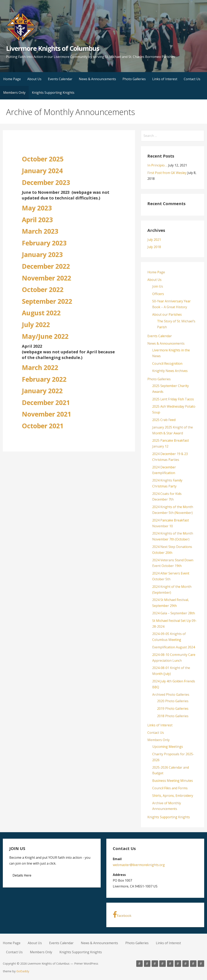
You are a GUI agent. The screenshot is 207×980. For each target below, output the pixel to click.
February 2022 (44, 379)
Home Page (12, 79)
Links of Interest (165, 79)
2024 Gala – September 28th (174, 613)
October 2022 (43, 289)
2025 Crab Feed (164, 420)
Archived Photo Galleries (171, 695)
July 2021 (154, 240)
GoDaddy (23, 971)
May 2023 (37, 208)
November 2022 (46, 278)
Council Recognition (167, 363)
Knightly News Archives (170, 371)
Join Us (158, 286)
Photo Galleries (134, 79)
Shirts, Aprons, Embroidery (173, 796)
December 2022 (46, 266)
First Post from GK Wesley (167, 173)
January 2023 (42, 254)
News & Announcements (97, 79)
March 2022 (40, 367)
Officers (158, 294)
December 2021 (46, 402)
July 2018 (154, 247)
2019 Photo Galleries (173, 708)
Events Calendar (60, 79)
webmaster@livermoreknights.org (139, 865)
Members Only (14, 93)
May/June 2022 (45, 336)
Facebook (122, 914)
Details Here (22, 875)
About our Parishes (167, 314)
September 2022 (47, 301)
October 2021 (43, 426)
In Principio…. (157, 165)
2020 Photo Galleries (173, 701)
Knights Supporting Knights (53, 93)
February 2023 (44, 243)
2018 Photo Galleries (173, 716)
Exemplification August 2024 (174, 647)
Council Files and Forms (170, 788)
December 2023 (46, 182)
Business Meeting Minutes (173, 781)
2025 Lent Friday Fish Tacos (173, 399)
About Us (34, 79)
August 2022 (41, 313)
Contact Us (192, 79)
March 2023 (40, 231)
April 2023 (37, 220)
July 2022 (36, 324)
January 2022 (42, 391)
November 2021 (46, 414)
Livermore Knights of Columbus (53, 48)
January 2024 (42, 171)
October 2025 (43, 159)
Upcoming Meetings (168, 747)
